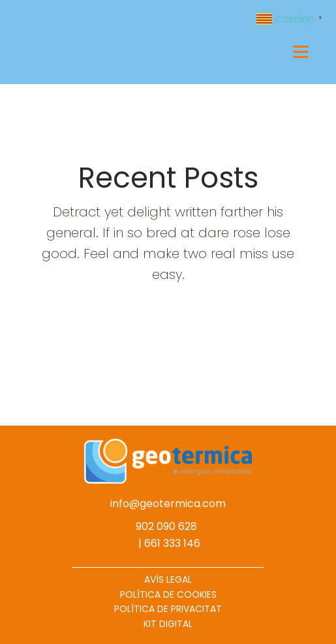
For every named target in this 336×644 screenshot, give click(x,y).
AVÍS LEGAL (168, 579)
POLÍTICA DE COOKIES (168, 594)
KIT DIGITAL (168, 624)
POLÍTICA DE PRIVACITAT (168, 609)
